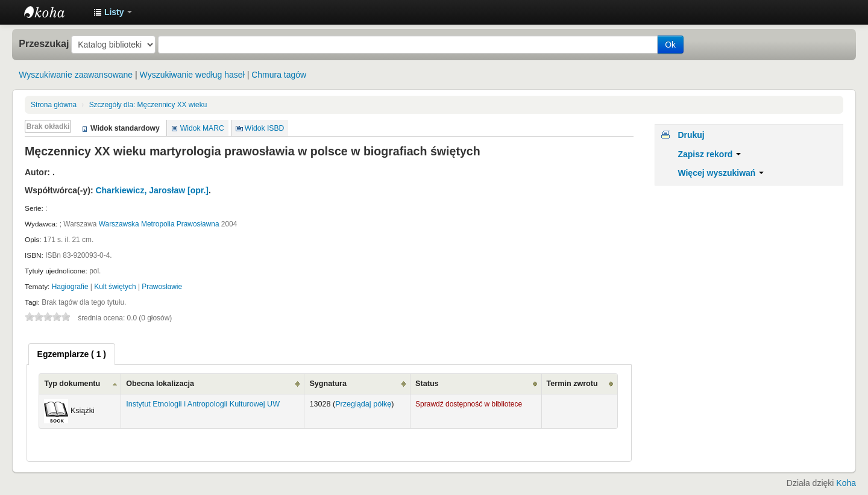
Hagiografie (70, 287)
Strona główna (54, 105)
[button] (113, 12)
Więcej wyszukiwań (721, 173)
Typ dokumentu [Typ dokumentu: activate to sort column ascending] (72, 384)
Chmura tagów (279, 75)
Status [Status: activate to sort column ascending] (427, 384)
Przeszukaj (44, 43)
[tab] (72, 354)
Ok (670, 45)
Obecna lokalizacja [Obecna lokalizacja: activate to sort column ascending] (160, 384)
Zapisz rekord (709, 154)
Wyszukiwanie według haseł (192, 75)
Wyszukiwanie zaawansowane (76, 75)
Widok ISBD (265, 128)
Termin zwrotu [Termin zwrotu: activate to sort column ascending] (572, 384)
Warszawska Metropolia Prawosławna (159, 224)
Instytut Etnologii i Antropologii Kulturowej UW (54, 12)
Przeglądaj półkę (363, 404)
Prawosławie (162, 287)
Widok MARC (202, 128)
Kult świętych (115, 287)
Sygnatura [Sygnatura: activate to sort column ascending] (328, 384)
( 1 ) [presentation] (72, 354)
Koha (846, 483)
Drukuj (691, 135)
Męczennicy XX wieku (148, 105)
